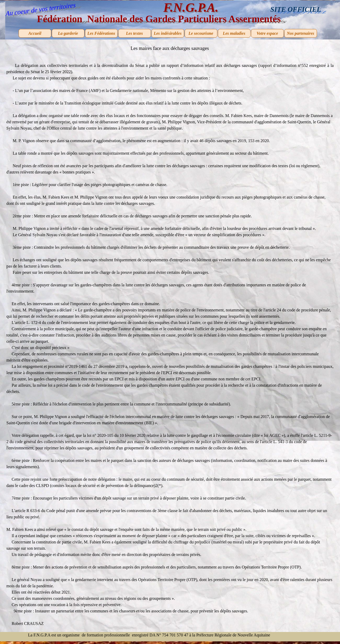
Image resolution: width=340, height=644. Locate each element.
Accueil (35, 33)
